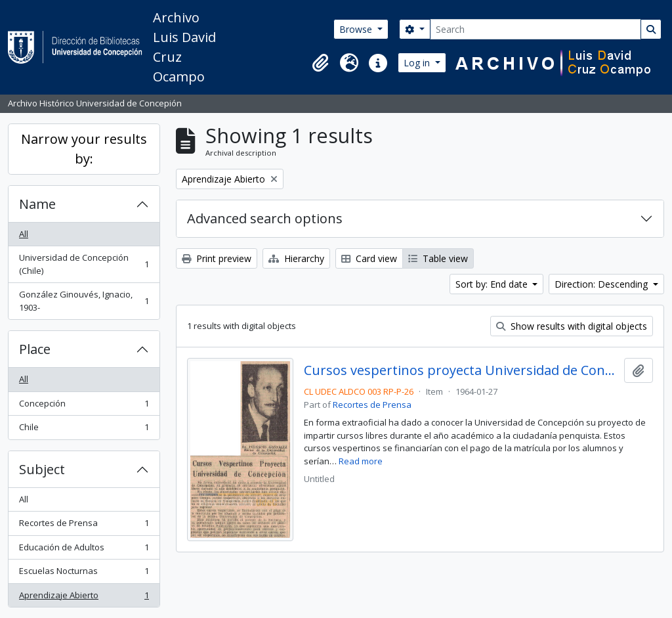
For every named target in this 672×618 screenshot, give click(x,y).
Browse (357, 29)
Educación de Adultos (84, 550)
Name (37, 204)
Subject (42, 469)
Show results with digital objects (572, 326)
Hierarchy (296, 258)
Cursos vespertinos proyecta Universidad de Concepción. (462, 370)
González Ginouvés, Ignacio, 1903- (84, 301)
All (24, 234)
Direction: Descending (602, 284)
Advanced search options (265, 218)
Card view (369, 258)
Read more (361, 461)
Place (35, 349)
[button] (320, 63)
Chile (84, 430)
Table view (438, 258)
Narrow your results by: (84, 149)
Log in (418, 63)
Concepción (84, 406)
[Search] (535, 29)
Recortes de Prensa (84, 526)
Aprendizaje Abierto (84, 598)
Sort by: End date (493, 284)
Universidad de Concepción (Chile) (84, 264)
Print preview (217, 258)
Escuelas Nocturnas (84, 574)
